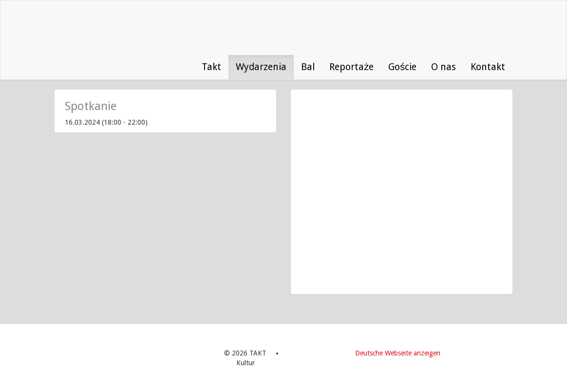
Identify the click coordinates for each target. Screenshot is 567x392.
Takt (211, 67)
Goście (402, 67)
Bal (308, 67)
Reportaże (351, 67)
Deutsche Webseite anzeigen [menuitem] (398, 353)
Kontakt (488, 67)
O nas (444, 67)
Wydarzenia (261, 67)
